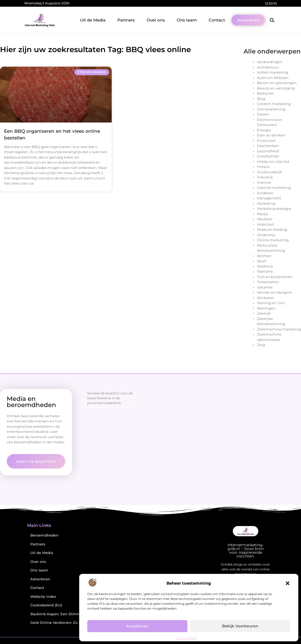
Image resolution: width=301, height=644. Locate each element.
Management (269, 198)
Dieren (263, 114)
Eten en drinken (271, 135)
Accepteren (137, 626)
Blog (261, 99)
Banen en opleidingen (277, 83)
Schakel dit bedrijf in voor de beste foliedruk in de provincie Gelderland (110, 398)
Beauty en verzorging (276, 88)
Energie (264, 130)
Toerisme (265, 271)
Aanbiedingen (270, 62)
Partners (126, 20)
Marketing (266, 203)
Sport (262, 261)
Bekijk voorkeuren (240, 626)
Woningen (266, 308)
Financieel (266, 141)
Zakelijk (264, 313)
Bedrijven (266, 93)
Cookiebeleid (186, 638)
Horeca (263, 167)
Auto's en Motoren (273, 78)
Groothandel (268, 156)
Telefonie (265, 266)
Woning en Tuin (271, 303)
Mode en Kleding (272, 229)
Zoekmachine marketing (279, 329)
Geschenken (268, 146)
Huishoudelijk (269, 172)
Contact (217, 20)
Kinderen (265, 193)
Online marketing (273, 240)
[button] (288, 583)
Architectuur (268, 67)
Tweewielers (268, 282)
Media (262, 214)
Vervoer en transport (275, 292)
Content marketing (274, 104)
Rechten (264, 256)
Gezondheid (268, 151)
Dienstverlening (271, 109)
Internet (264, 182)
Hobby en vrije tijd (273, 161)
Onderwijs (266, 235)
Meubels (264, 219)
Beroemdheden (44, 535)
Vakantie (265, 287)
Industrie (265, 177)
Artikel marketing (273, 72)
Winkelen (266, 298)
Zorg (261, 345)
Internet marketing (274, 188)
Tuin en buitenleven (275, 277)
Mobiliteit (265, 224)
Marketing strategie (274, 208)
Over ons (156, 20)
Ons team (187, 20)
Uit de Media (93, 20)
